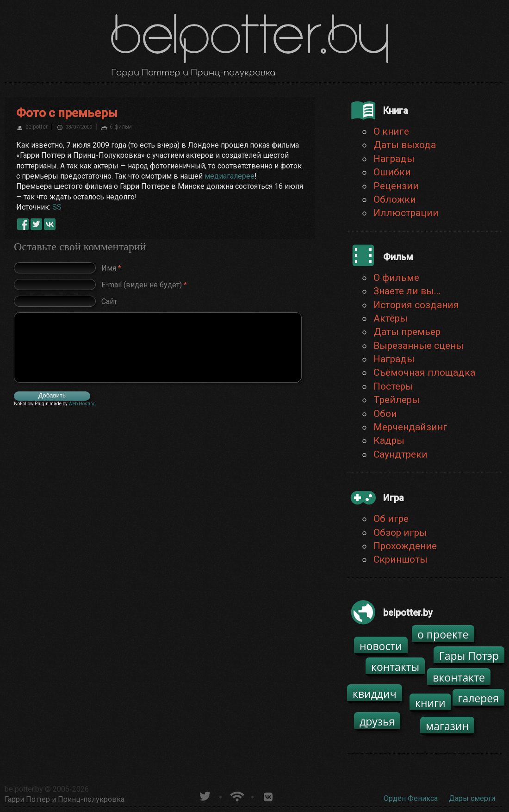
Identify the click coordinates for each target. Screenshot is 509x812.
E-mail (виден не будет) (144, 285)
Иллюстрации (406, 213)
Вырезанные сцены (419, 346)
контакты (395, 667)
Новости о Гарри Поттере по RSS (236, 795)
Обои (385, 414)
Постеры (393, 386)
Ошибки (392, 172)
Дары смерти (472, 798)
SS (57, 207)
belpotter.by (24, 789)
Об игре (391, 519)
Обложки (395, 199)
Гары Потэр (469, 656)
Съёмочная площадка (424, 372)
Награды (394, 159)
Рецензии (396, 186)
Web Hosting (82, 404)
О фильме (396, 278)
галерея (479, 698)
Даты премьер (407, 332)
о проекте (443, 634)
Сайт (109, 301)
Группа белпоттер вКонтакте (268, 795)
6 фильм (121, 127)
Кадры (389, 440)
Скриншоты (400, 559)
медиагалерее (230, 176)
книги (430, 703)
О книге (391, 131)
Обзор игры (400, 533)
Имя (111, 268)
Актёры (391, 318)
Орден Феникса (411, 798)
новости (381, 646)
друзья (377, 721)
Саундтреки (400, 454)
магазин (447, 726)
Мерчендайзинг (410, 427)
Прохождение (405, 546)
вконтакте (459, 677)
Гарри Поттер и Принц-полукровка (65, 799)
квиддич (375, 694)
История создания (416, 305)
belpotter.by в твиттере (204, 795)
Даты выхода (405, 145)
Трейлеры (397, 400)
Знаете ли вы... (407, 291)
